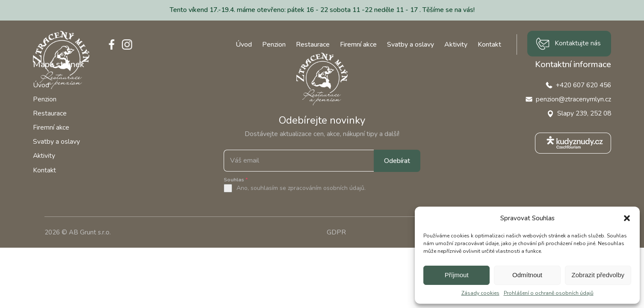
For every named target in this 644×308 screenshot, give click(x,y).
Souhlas (236, 180)
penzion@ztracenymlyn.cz (573, 99)
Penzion (274, 44)
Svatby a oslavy (411, 44)
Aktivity (456, 44)
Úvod (244, 44)
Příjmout (457, 275)
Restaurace (313, 44)
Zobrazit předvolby (598, 275)
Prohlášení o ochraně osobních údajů (549, 293)
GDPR (336, 232)
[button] (627, 218)
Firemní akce (358, 44)
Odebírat (397, 161)
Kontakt (489, 44)
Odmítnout (527, 275)
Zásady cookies (480, 293)
